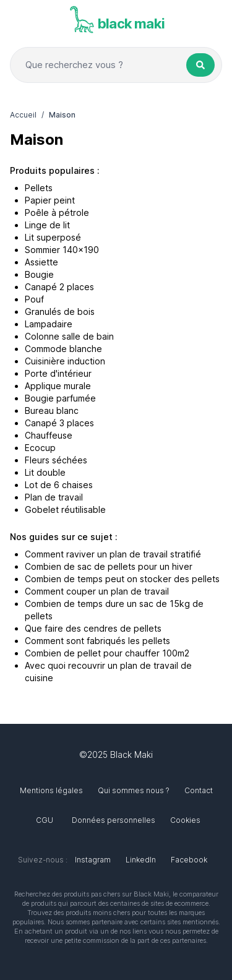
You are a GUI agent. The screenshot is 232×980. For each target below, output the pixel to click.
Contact (199, 790)
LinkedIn (141, 860)
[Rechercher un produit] (200, 65)
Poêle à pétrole (57, 213)
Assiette (41, 262)
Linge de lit (47, 225)
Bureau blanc (52, 410)
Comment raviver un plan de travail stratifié (113, 554)
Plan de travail (54, 497)
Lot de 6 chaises (59, 485)
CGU (45, 820)
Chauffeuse (49, 435)
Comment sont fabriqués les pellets (97, 641)
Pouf (34, 299)
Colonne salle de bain (69, 336)
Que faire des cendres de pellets (93, 628)
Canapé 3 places (59, 423)
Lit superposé (53, 237)
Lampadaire (49, 324)
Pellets (39, 188)
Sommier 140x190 (62, 250)
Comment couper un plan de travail (97, 591)
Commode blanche (63, 349)
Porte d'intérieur (58, 373)
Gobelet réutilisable (65, 509)
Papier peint (50, 200)
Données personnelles (114, 820)
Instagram (93, 860)
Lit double (45, 472)
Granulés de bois (60, 312)
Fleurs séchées (56, 460)
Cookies (185, 820)
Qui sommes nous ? (134, 790)
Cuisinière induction (65, 361)
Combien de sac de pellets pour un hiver (109, 566)
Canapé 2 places (59, 287)
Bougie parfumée (60, 398)
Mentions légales (51, 790)
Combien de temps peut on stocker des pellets (122, 579)
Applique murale (58, 386)
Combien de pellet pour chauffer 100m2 (107, 653)
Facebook (189, 860)
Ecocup (40, 448)
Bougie (39, 274)
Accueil (23, 115)
